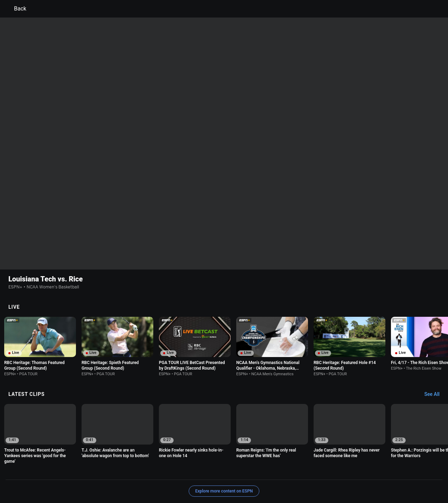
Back (16, 9)
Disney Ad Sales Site (60, 476)
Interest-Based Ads (258, 470)
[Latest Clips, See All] (435, 349)
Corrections (133, 476)
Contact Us (404, 470)
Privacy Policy (86, 470)
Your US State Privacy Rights (135, 470)
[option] (40, 301)
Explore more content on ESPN (224, 446)
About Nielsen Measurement (311, 470)
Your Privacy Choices (366, 470)
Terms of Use (53, 470)
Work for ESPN (101, 476)
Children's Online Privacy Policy (202, 470)
